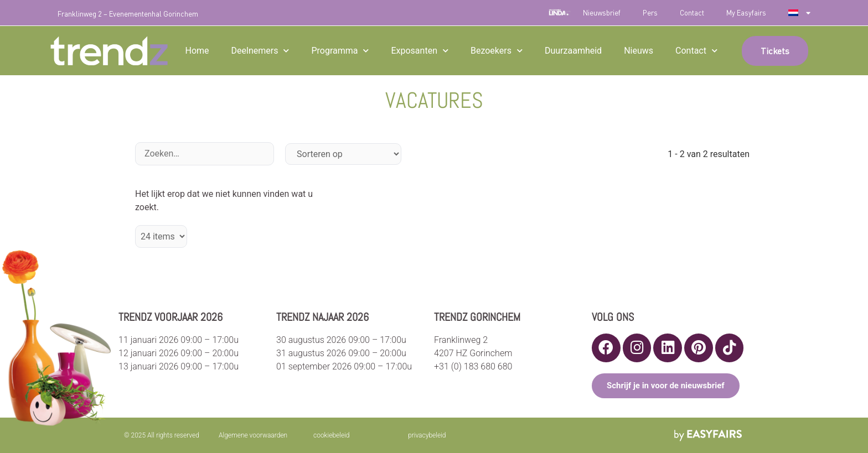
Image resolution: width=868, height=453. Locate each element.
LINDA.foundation (559, 12)
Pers (650, 13)
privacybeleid (427, 435)
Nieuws (639, 51)
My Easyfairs (746, 13)
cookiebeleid (332, 435)
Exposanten (420, 51)
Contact (692, 13)
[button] (775, 51)
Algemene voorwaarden (253, 435)
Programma (340, 51)
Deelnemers (260, 51)
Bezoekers (497, 51)
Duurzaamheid (573, 51)
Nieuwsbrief (602, 13)
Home (197, 51)
